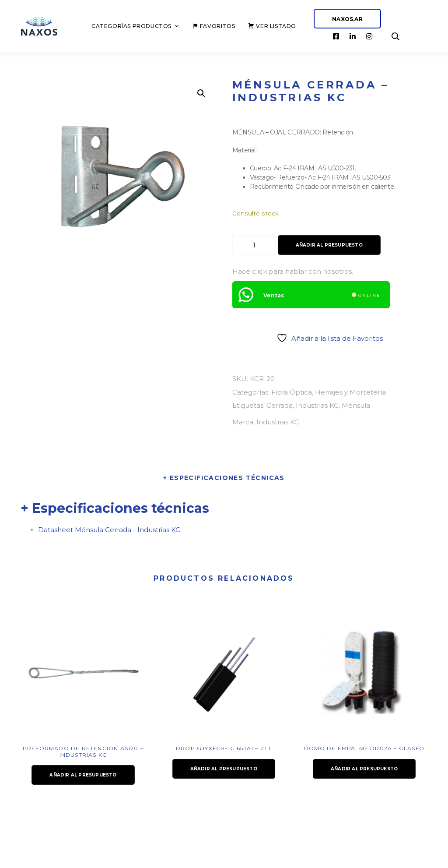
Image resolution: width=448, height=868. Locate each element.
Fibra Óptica (292, 392)
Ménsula (356, 405)
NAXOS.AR (347, 19)
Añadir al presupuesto (329, 245)
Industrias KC (317, 405)
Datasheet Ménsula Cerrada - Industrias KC (109, 530)
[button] (201, 93)
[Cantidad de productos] (254, 245)
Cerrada (280, 405)
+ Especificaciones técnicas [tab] (224, 478)
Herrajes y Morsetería (350, 392)
